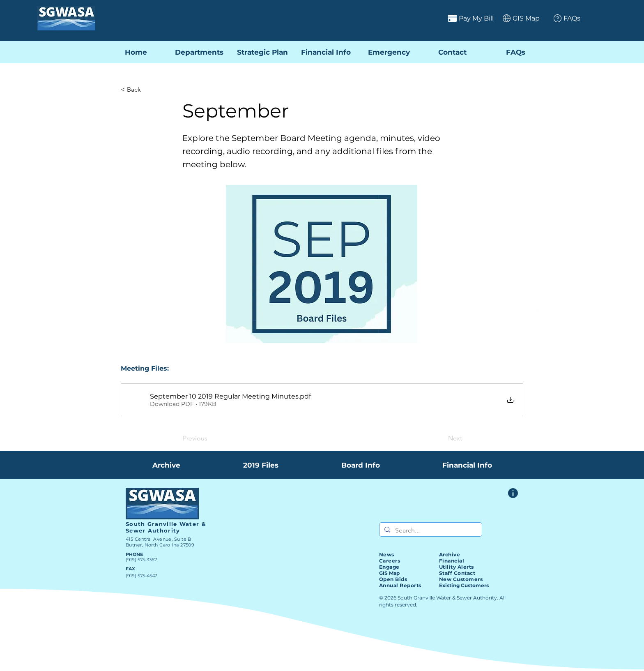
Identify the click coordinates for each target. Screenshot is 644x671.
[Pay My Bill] (438, 18)
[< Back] (148, 90)
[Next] (442, 438)
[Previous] (210, 438)
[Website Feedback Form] (513, 493)
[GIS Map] (518, 18)
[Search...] (430, 530)
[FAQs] (564, 18)
